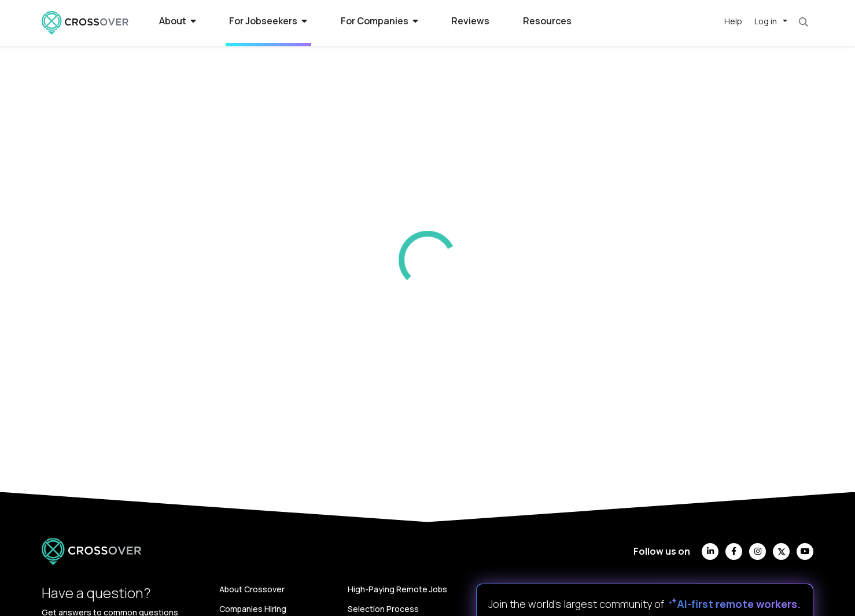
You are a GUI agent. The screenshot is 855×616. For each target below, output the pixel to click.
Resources (547, 21)
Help (733, 21)
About (178, 21)
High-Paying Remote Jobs (397, 589)
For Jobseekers (268, 21)
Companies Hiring (253, 609)
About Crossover (252, 589)
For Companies (379, 21)
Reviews (470, 21)
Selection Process (383, 609)
